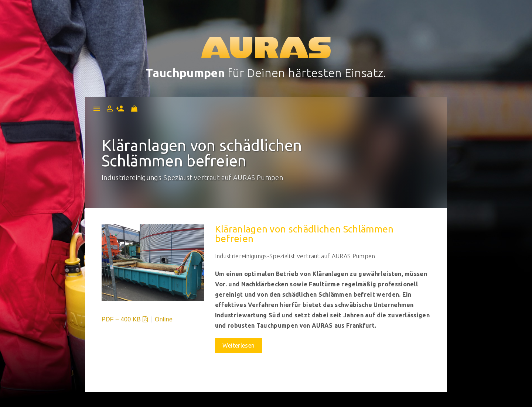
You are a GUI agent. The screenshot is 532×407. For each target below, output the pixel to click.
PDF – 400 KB (126, 319)
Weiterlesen (239, 345)
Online (164, 319)
